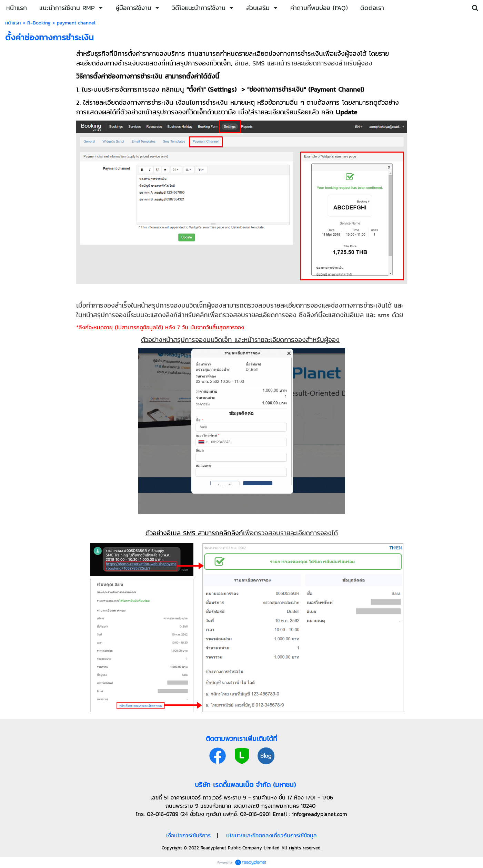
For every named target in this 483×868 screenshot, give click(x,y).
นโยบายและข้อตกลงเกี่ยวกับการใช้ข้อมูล (271, 835)
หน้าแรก (13, 23)
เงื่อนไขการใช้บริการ (188, 835)
